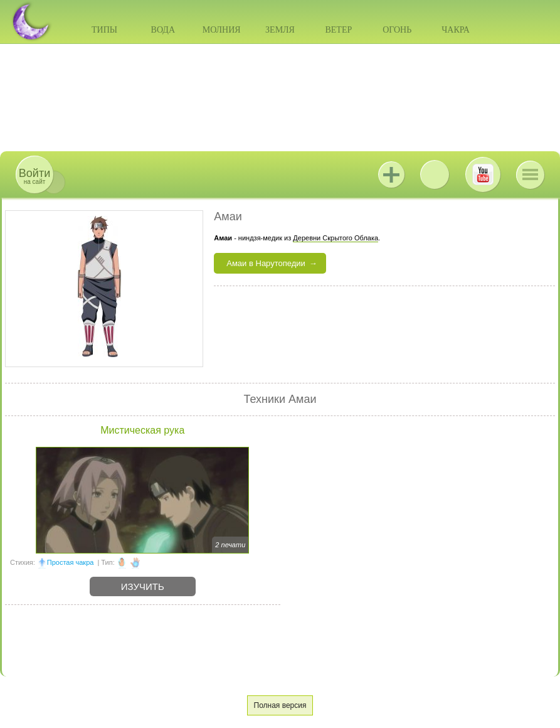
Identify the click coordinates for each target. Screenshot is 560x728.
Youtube (483, 174)
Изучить (143, 586)
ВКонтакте (435, 174)
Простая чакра (71, 562)
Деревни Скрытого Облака (335, 238)
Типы (104, 30)
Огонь (397, 30)
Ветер (338, 30)
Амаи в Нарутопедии (266, 263)
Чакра (456, 30)
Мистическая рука (142, 430)
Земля (280, 30)
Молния (222, 30)
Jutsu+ (391, 174)
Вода (163, 30)
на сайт (34, 176)
